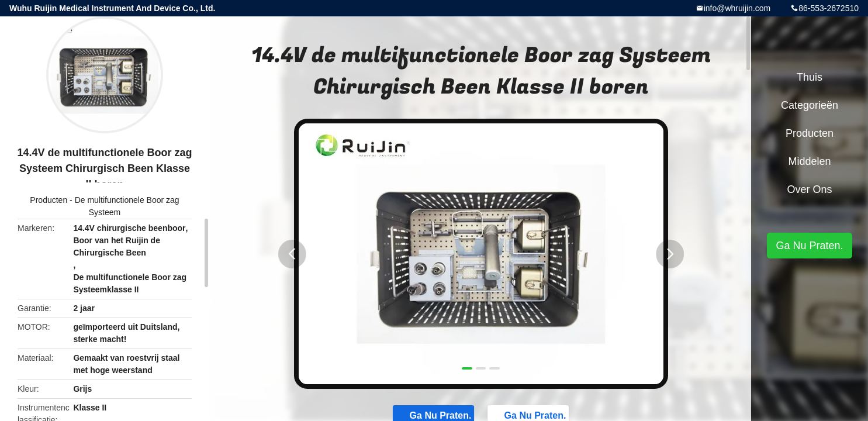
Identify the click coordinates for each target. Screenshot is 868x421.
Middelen (809, 161)
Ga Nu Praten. (809, 246)
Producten (49, 200)
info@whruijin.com (737, 8)
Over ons (809, 189)
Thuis (810, 77)
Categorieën (810, 105)
